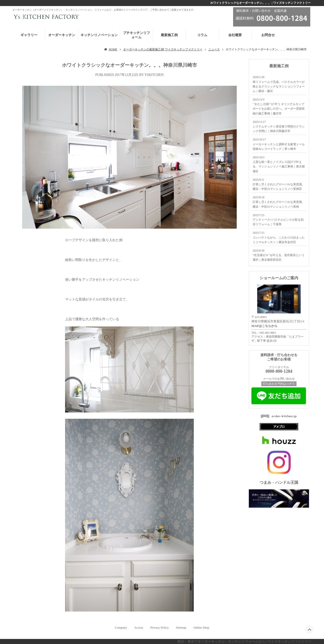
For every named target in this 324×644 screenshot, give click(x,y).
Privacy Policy (160, 627)
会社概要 (235, 35)
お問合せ (268, 35)
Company (121, 627)
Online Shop (201, 627)
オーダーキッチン (62, 35)
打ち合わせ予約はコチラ (279, 384)
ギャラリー (29, 35)
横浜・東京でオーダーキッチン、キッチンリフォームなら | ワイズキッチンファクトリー (244, 641)
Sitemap (181, 627)
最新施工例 (169, 35)
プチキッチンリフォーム (136, 35)
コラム (202, 35)
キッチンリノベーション (99, 35)
